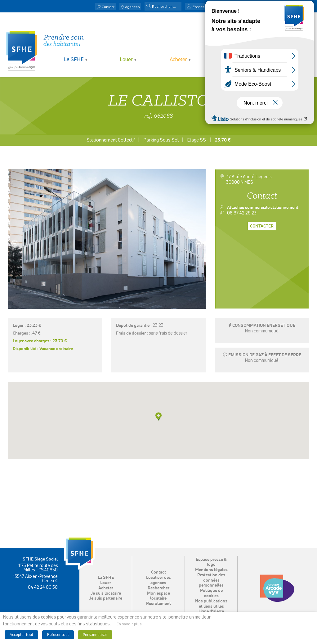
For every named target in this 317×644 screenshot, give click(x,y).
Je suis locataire (230, 60)
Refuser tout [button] (58, 635)
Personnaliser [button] (95, 635)
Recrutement (158, 604)
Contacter (262, 226)
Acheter (178, 60)
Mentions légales (211, 570)
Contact (108, 7)
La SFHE (74, 60)
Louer (126, 60)
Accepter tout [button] (21, 635)
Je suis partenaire (283, 60)
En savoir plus (129, 624)
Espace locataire (207, 7)
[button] (149, 7)
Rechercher (158, 588)
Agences (132, 7)
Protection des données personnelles (211, 580)
